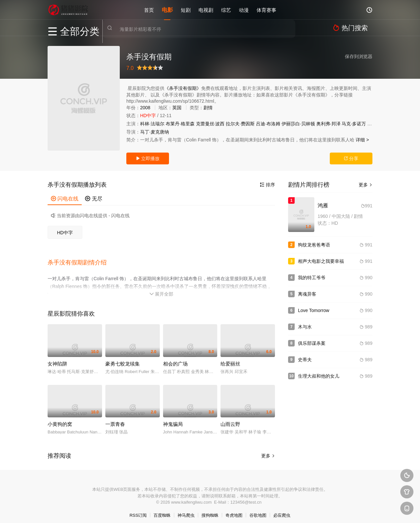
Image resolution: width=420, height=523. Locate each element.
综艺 (226, 10)
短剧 (186, 10)
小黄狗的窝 (60, 418)
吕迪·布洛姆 (268, 124)
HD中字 (65, 233)
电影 (167, 10)
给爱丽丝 (230, 358)
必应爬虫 (282, 510)
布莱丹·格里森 (180, 124)
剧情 (208, 108)
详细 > (362, 140)
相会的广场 (175, 358)
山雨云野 (230, 418)
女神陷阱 (57, 358)
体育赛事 (266, 10)
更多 (268, 450)
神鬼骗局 (173, 418)
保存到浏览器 (359, 56)
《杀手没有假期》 (183, 88)
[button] (80, 260)
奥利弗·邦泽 (328, 124)
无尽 (94, 199)
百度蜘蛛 (162, 510)
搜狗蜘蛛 (210, 510)
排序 (267, 185)
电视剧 (206, 10)
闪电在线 (65, 199)
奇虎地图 (234, 510)
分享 (351, 158)
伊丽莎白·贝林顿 (298, 124)
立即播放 (148, 158)
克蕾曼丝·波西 (210, 124)
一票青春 (115, 418)
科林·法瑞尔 (152, 124)
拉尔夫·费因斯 (240, 124)
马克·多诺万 (354, 124)
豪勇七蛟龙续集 (123, 358)
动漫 (244, 10)
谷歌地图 (258, 510)
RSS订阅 (138, 510)
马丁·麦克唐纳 (155, 132)
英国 (177, 108)
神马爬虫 (186, 510)
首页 (149, 10)
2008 (145, 108)
